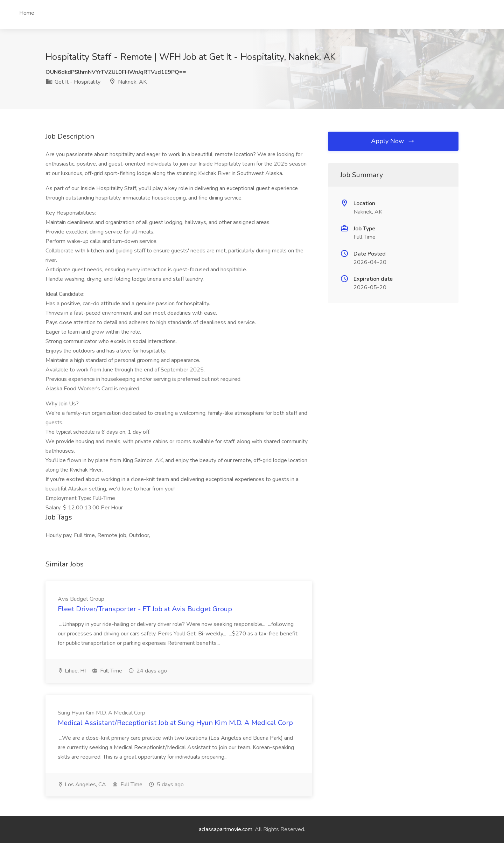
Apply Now (393, 141)
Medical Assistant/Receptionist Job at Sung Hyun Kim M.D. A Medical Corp (175, 723)
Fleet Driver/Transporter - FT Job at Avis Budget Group (145, 609)
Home (27, 13)
